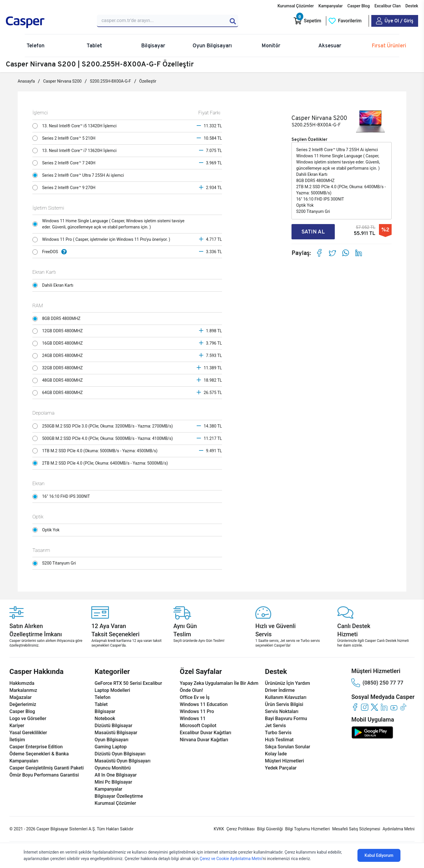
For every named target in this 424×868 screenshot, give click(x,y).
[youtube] (394, 707)
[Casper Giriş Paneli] (395, 21)
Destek (412, 6)
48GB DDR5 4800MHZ (59, 380)
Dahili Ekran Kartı (54, 285)
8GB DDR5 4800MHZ (58, 319)
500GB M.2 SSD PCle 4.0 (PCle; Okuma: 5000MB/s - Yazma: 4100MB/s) (104, 438)
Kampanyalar (331, 6)
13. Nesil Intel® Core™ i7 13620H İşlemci (76, 151)
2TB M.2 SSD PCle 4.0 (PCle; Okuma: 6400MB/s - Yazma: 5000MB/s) (102, 463)
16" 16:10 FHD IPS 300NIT (63, 497)
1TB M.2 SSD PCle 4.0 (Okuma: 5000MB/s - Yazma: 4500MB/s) (96, 451)
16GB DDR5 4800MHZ (59, 343)
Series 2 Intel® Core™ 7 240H (66, 163)
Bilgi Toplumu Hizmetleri (307, 829)
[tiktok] (404, 707)
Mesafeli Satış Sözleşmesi (356, 829)
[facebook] (355, 707)
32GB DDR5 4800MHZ (59, 368)
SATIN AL (313, 232)
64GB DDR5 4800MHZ (59, 393)
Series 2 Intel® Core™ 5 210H (66, 138)
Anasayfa (26, 81)
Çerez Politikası (241, 829)
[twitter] (374, 707)
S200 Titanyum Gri (56, 563)
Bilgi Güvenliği (270, 829)
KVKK (219, 829)
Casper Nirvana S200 (62, 81)
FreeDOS (51, 252)
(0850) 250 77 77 (377, 683)
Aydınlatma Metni (399, 829)
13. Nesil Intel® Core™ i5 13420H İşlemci (76, 126)
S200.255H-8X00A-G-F (110, 81)
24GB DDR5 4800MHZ (59, 356)
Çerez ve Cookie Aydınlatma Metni (231, 859)
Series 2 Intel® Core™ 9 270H (66, 188)
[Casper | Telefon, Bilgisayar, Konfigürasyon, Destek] (48, 22)
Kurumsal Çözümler (295, 6)
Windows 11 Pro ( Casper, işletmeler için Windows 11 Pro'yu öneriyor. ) (103, 240)
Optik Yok (48, 530)
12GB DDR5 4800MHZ (59, 331)
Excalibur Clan (388, 6)
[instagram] (365, 707)
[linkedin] (384, 707)
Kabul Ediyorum (379, 855)
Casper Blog (359, 6)
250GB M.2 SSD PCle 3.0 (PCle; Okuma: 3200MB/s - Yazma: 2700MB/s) (104, 426)
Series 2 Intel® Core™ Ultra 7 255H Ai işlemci (80, 175)
